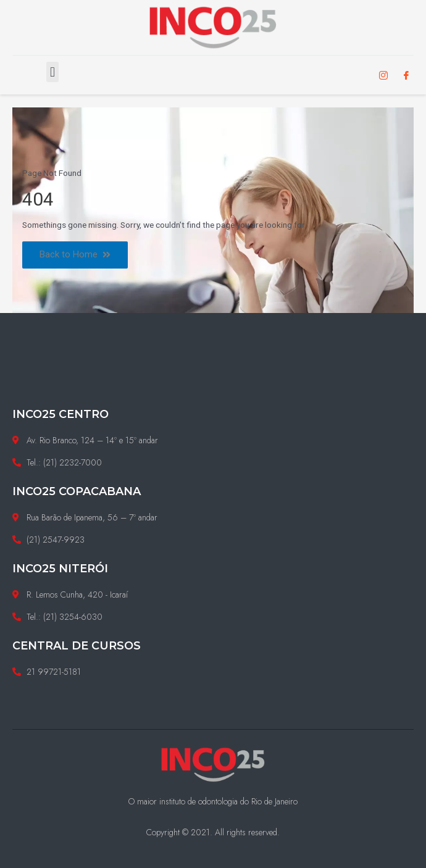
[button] (52, 72)
